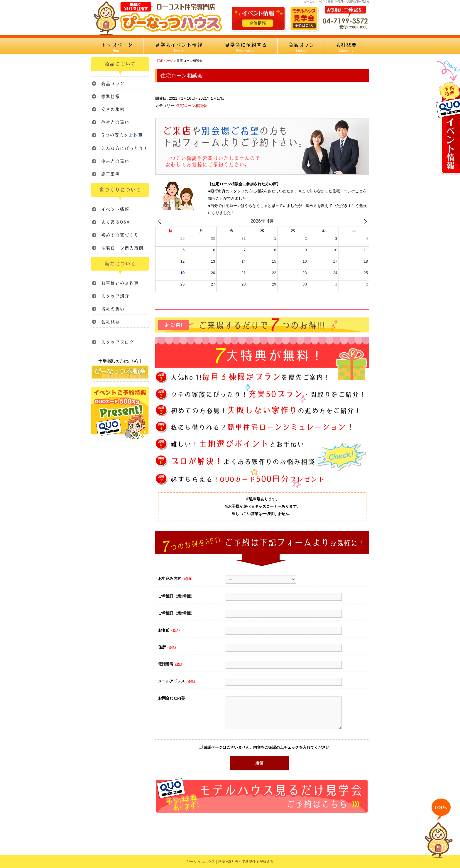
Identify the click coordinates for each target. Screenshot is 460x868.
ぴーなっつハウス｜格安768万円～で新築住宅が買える (230, 862)
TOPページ (165, 61)
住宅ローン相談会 (192, 106)
